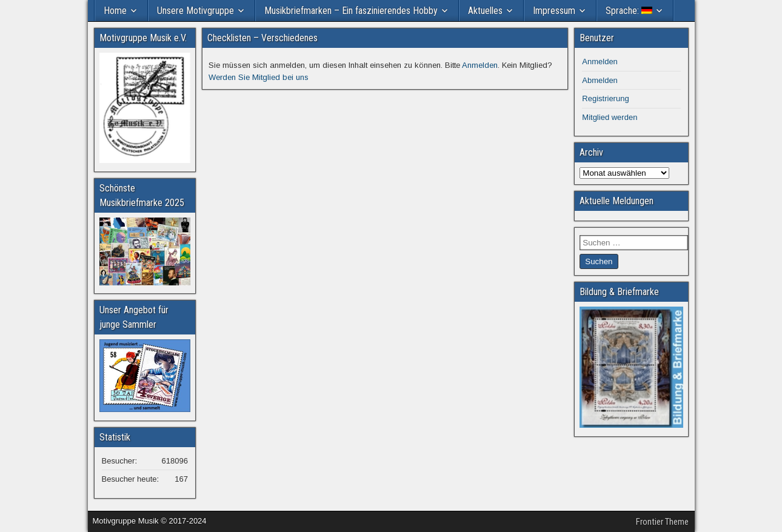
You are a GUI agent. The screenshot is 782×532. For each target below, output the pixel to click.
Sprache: (629, 11)
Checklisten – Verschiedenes (262, 38)
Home (115, 11)
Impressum (554, 11)
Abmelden (600, 80)
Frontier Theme (662, 522)
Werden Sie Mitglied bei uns (259, 77)
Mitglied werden (610, 117)
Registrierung (605, 98)
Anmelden (480, 65)
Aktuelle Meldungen (617, 201)
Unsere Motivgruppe (195, 11)
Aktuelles (485, 11)
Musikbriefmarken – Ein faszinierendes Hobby (351, 11)
